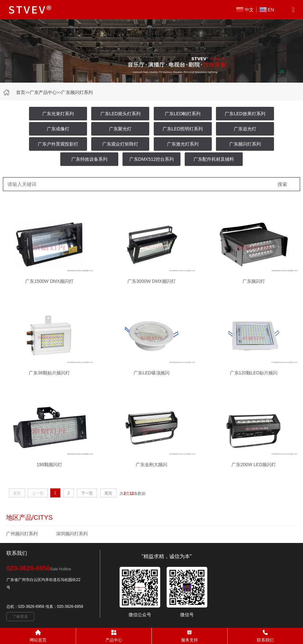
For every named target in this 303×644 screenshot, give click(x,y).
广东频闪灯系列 (77, 92)
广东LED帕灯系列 (183, 114)
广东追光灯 (245, 129)
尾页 (108, 493)
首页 (21, 92)
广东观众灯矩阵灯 (120, 144)
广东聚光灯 (120, 129)
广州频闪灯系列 (22, 534)
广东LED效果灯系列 (245, 114)
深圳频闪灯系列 (72, 534)
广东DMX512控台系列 (151, 159)
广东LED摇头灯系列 (120, 114)
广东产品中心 (43, 92)
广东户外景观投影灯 (58, 144)
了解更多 (20, 617)
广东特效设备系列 (89, 159)
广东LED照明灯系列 (183, 129)
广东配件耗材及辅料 (214, 159)
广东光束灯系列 (58, 114)
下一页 (87, 493)
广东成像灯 (58, 129)
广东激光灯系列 (183, 144)
